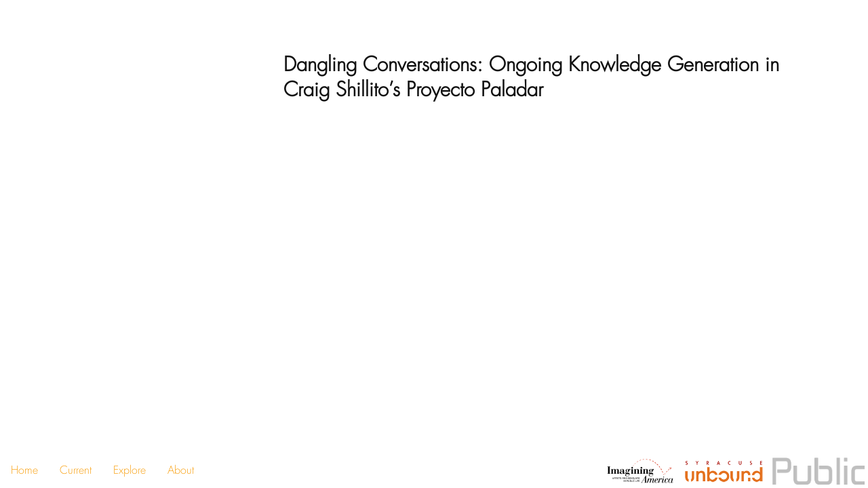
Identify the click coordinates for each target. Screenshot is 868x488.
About (181, 470)
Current (76, 470)
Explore (130, 470)
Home (24, 470)
